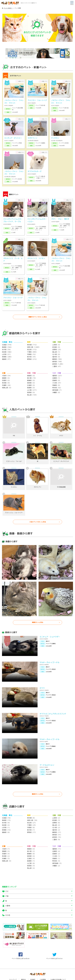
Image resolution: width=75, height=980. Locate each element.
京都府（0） (6, 373)
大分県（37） (57, 375)
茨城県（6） (31, 820)
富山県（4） (57, 817)
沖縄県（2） (57, 858)
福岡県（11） (57, 841)
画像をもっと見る (38, 615)
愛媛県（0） (31, 373)
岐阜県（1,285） (58, 356)
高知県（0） (31, 375)
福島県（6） (6, 825)
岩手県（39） (7, 342)
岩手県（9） (6, 815)
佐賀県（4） (57, 844)
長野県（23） (57, 342)
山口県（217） (32, 382)
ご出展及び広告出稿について (58, 972)
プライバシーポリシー (38, 974)
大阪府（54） (7, 368)
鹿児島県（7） (57, 382)
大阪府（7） (6, 841)
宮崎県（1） (57, 851)
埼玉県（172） (32, 342)
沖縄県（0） (57, 385)
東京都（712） (32, 337)
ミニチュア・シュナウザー (50, 629)
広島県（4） (31, 851)
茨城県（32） (32, 347)
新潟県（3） (57, 813)
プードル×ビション (47, 757)
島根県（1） (31, 853)
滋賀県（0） (6, 370)
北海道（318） (7, 337)
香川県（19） (32, 370)
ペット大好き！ (8, 8)
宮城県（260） (7, 349)
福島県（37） (7, 351)
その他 (8, 907)
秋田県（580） (7, 344)
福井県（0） (57, 349)
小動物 (8, 898)
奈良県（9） (6, 375)
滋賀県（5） (6, 844)
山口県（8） (31, 856)
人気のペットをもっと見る (38, 514)
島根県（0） (31, 380)
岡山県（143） (32, 387)
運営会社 (23, 972)
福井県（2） (57, 822)
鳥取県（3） (31, 858)
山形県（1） (6, 820)
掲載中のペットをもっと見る (38, 309)
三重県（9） (57, 832)
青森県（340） (7, 339)
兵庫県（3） (6, 851)
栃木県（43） (32, 349)
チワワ (42, 680)
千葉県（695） (32, 344)
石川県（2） (57, 820)
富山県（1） (57, 344)
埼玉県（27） (32, 815)
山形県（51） (7, 347)
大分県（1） (57, 848)
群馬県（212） (32, 351)
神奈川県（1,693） (34, 339)
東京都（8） (31, 810)
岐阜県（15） (57, 830)
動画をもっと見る (38, 786)
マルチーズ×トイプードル (49, 655)
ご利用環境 (43, 972)
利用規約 (33, 972)
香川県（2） (31, 844)
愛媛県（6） (31, 846)
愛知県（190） (57, 354)
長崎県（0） (57, 373)
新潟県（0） (57, 339)
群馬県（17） (32, 825)
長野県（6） (57, 815)
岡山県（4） (31, 860)
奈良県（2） (6, 848)
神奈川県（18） (33, 813)
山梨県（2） (57, 810)
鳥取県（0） (31, 385)
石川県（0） (57, 347)
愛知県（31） (57, 827)
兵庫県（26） (7, 378)
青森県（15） (7, 813)
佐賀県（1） (57, 370)
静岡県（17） (57, 825)
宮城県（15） (7, 822)
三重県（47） (57, 359)
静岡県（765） (57, 351)
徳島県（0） (31, 368)
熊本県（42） (57, 380)
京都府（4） (6, 846)
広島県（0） (31, 378)
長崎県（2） (57, 846)
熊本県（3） (57, 853)
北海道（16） (7, 810)
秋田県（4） (6, 817)
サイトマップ (13, 972)
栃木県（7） (31, 822)
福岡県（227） (57, 368)
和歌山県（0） (7, 380)
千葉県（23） (32, 817)
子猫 (7, 888)
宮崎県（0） (57, 378)
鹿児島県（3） (57, 856)
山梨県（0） (57, 337)
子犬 (7, 884)
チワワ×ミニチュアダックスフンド (53, 706)
